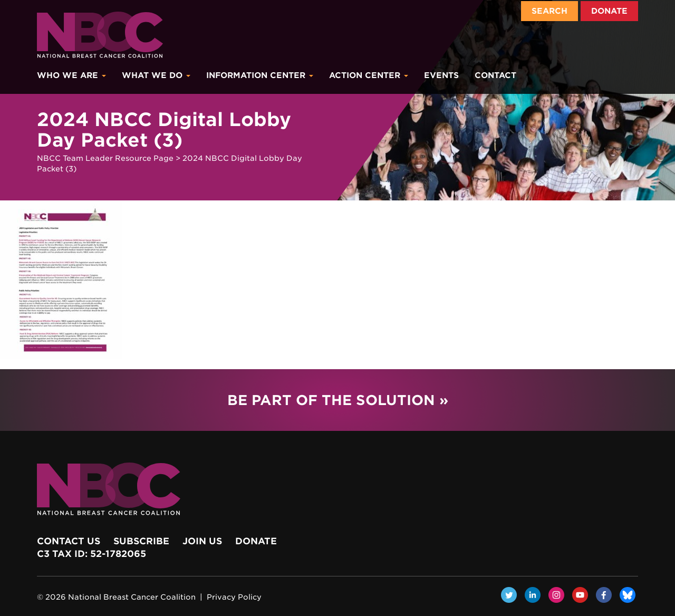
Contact (495, 75)
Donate (609, 11)
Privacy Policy (234, 597)
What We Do (156, 75)
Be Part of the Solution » (338, 400)
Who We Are (71, 75)
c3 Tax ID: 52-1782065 (91, 554)
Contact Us (69, 541)
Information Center (260, 75)
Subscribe (141, 541)
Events (441, 75)
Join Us (202, 541)
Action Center (369, 75)
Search (549, 11)
